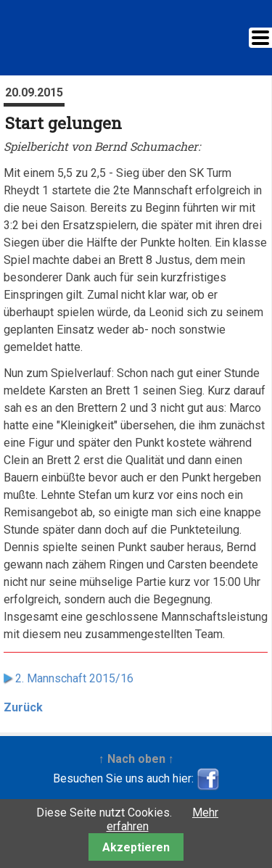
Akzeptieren (136, 847)
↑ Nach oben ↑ (136, 759)
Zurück (23, 707)
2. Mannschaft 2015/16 (74, 678)
